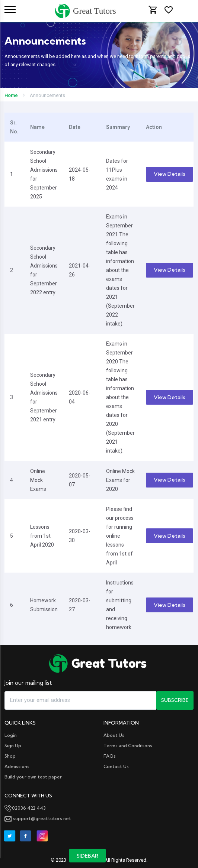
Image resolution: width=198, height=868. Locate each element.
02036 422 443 (25, 808)
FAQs (110, 756)
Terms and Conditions (128, 746)
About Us (114, 735)
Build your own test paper (33, 777)
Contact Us (116, 766)
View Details (170, 174)
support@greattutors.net (38, 818)
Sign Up (13, 746)
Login (11, 735)
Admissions (17, 766)
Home (11, 95)
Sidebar (87, 856)
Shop (10, 756)
